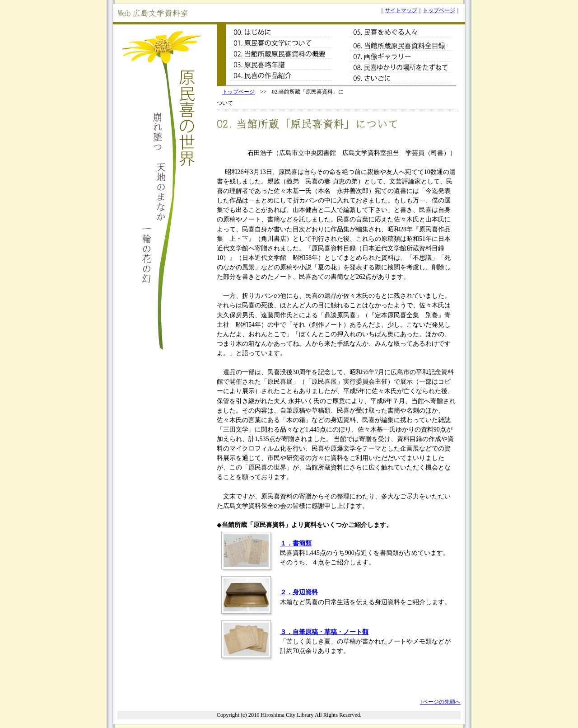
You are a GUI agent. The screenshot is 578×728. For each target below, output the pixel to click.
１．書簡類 (296, 543)
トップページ (439, 10)
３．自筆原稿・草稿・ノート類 (324, 632)
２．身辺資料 (299, 592)
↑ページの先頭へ (440, 702)
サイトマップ (401, 10)
